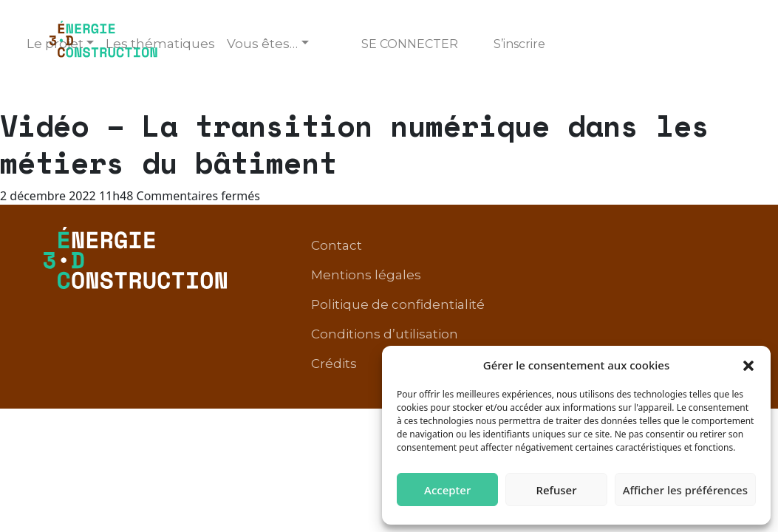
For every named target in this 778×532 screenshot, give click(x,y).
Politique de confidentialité (641, 296)
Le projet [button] (55, 44)
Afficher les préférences (685, 490)
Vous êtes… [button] (262, 44)
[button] (748, 365)
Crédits (705, 318)
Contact (382, 296)
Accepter (447, 490)
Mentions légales (481, 296)
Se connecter (410, 44)
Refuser (556, 490)
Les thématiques (160, 44)
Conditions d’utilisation (590, 318)
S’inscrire (519, 44)
